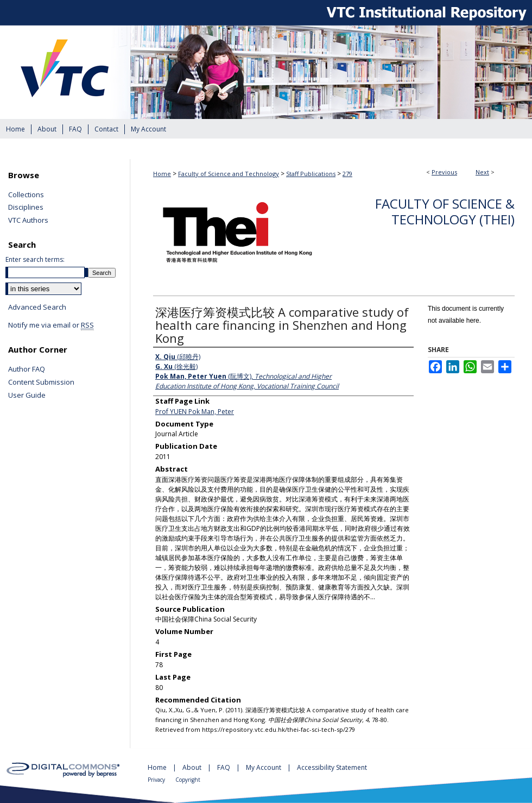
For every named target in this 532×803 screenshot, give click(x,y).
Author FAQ (27, 369)
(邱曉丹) (178, 357)
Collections (26, 195)
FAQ (224, 767)
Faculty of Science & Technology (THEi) (445, 211)
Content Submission (41, 382)
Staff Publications (311, 174)
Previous (444, 172)
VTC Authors (28, 221)
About (193, 767)
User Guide (27, 396)
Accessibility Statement (332, 767)
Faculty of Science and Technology (229, 174)
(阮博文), (247, 381)
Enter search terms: (35, 259)
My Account (264, 767)
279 (347, 174)
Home (162, 174)
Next (482, 172)
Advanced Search (37, 307)
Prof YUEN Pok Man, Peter (195, 412)
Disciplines (26, 208)
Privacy (157, 780)
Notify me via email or (51, 325)
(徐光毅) (176, 366)
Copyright (188, 780)
